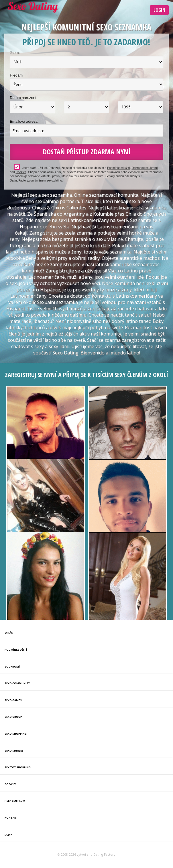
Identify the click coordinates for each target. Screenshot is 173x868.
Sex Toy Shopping (18, 767)
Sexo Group (13, 717)
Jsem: (15, 53)
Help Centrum (15, 801)
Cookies (21, 172)
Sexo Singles (14, 751)
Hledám (16, 75)
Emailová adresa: (24, 121)
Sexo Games (13, 700)
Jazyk (8, 835)
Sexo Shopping (16, 734)
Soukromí (12, 667)
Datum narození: (23, 98)
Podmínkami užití (119, 168)
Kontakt (11, 818)
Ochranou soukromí (145, 168)
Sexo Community (17, 683)
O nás (9, 633)
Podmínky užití (16, 650)
